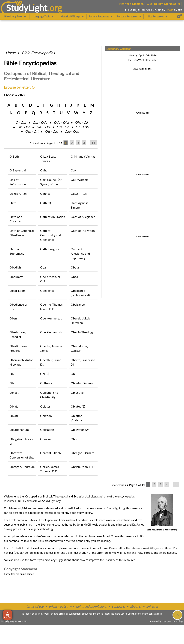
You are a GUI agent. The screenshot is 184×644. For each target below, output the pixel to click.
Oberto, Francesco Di (83, 362)
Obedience (47, 291)
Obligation (47, 430)
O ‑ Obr (21, 122)
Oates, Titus (79, 193)
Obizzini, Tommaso (83, 383)
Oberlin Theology (82, 332)
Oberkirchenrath (51, 332)
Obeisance (78, 304)
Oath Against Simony (79, 205)
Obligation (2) (80, 430)
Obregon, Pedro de (22, 467)
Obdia (75, 267)
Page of (54, 143)
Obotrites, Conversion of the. (22, 455)
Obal (43, 267)
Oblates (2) (78, 406)
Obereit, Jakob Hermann (80, 321)
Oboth (75, 439)
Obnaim (45, 439)
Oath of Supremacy (17, 251)
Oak (73, 170)
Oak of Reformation (18, 182)
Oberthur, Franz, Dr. (51, 362)
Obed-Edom (18, 291)
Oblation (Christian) (77, 418)
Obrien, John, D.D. (83, 467)
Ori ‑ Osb (82, 127)
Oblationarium (19, 430)
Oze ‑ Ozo (72, 131)
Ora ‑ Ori (63, 127)
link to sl (152, 606)
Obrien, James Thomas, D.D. (50, 469)
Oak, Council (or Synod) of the (51, 182)
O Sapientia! (18, 170)
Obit (13, 383)
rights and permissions (91, 606)
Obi (12, 374)
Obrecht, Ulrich (50, 453)
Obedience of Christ (18, 307)
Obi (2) (45, 374)
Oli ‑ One (24, 127)
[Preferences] (180, 16)
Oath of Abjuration (53, 217)
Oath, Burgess (49, 249)
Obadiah (15, 267)
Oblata (14, 406)
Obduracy (16, 277)
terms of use (35, 606)
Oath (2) (45, 203)
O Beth (14, 156)
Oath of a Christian (16, 219)
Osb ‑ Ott (32, 131)
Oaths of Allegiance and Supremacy (80, 253)
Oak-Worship (80, 180)
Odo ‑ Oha (61, 122)
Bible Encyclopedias (38, 53)
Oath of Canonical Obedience (22, 233)
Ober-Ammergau (51, 318)
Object (14, 392)
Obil (74, 374)
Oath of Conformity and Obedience (51, 235)
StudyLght (27, 8)
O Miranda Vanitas (83, 156)
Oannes (45, 193)
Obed (74, 277)
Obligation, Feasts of (21, 441)
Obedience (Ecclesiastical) (80, 293)
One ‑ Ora (43, 127)
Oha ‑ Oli (81, 122)
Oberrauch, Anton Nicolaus (21, 362)
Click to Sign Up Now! (161, 4)
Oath (13, 203)
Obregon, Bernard (83, 453)
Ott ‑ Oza (52, 131)
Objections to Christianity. (49, 395)
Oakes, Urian (18, 193)
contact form (100, 548)
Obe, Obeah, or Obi (50, 279)
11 (93, 143)
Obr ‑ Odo (40, 122)
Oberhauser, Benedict (18, 334)
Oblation (46, 416)
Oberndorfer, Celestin (79, 348)
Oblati (14, 416)
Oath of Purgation (83, 231)
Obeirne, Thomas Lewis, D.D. (51, 307)
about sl (136, 606)
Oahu (44, 170)
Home (11, 53)
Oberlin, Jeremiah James (52, 348)
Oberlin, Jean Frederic (18, 348)
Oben (13, 318)
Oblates (45, 406)
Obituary (46, 383)
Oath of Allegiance (83, 217)
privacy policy (58, 606)
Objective (77, 392)
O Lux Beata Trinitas (48, 159)
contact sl (118, 606)
